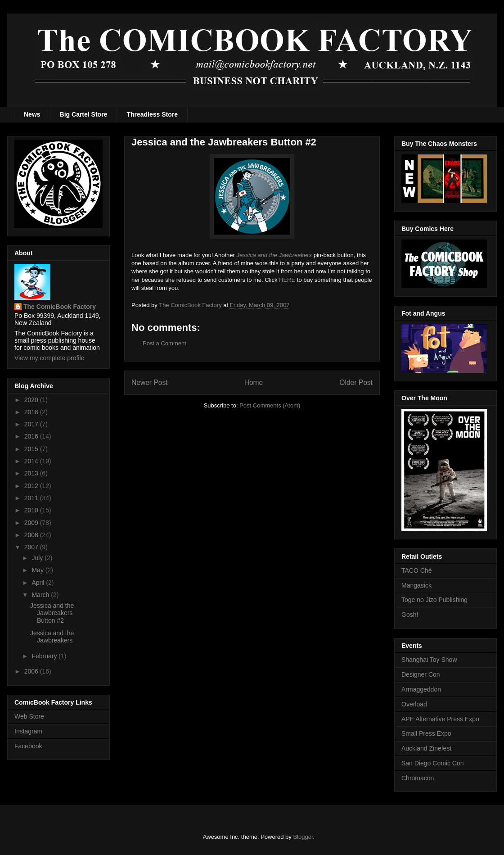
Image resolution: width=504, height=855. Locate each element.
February (45, 656)
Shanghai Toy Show (429, 660)
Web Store (29, 716)
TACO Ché (416, 570)
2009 (32, 523)
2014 (32, 461)
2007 (32, 547)
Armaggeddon (421, 689)
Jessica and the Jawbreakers (52, 637)
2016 (32, 436)
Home (254, 382)
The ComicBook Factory (60, 307)
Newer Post (150, 382)
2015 (32, 449)
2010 (32, 510)
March (41, 595)
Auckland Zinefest (426, 748)
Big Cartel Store (84, 114)
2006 (32, 671)
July (38, 558)
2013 (32, 473)
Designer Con (421, 674)
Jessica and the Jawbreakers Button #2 (52, 613)
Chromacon (418, 778)
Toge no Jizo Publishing (434, 600)
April (39, 583)
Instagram (28, 731)
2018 (32, 412)
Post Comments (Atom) (270, 405)
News (32, 114)
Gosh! (410, 615)
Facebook (28, 746)
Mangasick (416, 585)
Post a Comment (164, 343)
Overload (414, 704)
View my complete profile (49, 358)
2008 (32, 535)
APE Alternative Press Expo (440, 719)
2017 (32, 424)
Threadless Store (152, 114)
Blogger (303, 837)
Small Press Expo (426, 733)
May (38, 570)
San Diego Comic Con (433, 763)
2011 (32, 498)
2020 (32, 400)
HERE (287, 280)
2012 (32, 486)
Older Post (356, 382)
